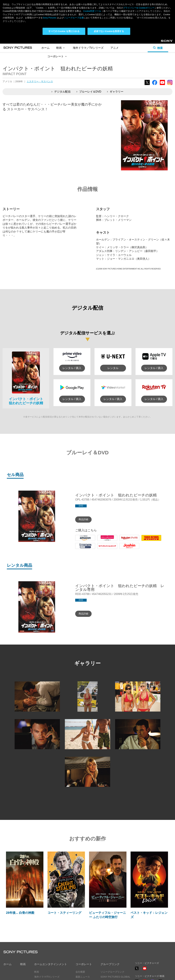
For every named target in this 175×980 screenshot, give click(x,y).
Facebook (155, 47)
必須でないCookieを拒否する (109, 31)
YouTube (162, 47)
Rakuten (124, 503)
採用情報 (80, 949)
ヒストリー (82, 944)
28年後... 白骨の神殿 (20, 875)
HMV (100, 503)
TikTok (160, 945)
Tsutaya (80, 511)
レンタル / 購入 (72, 330)
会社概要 (80, 934)
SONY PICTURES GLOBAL (115, 939)
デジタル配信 (61, 54)
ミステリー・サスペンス (40, 44)
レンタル (113, 330)
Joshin (123, 511)
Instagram (170, 47)
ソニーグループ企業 (74, 18)
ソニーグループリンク (112, 934)
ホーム (8, 927)
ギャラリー (115, 54)
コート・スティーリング (64, 875)
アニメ (38, 944)
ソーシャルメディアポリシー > (152, 964)
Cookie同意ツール (57, 974)
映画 (23, 927)
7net (100, 511)
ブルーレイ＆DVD (89, 54)
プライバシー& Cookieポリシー (139, 8)
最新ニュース (83, 939)
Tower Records (150, 503)
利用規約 (37, 974)
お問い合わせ (83, 954)
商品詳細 (83, 482)
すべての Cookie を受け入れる (64, 31)
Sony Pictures (50, 18)
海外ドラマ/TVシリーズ (47, 939)
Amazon (80, 503)
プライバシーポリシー (15, 974)
